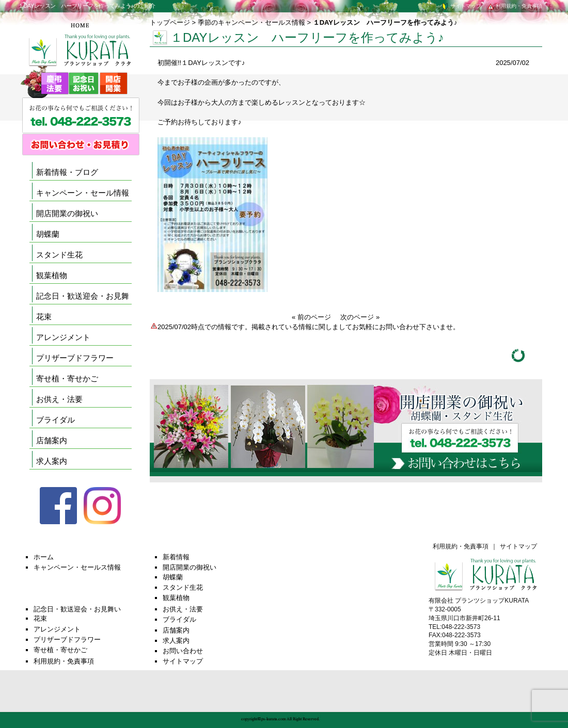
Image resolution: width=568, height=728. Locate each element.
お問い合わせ (183, 651)
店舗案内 (52, 440)
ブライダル (56, 420)
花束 (44, 317)
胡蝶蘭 (48, 234)
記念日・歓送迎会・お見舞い (77, 609)
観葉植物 (52, 275)
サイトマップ (461, 6)
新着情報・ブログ (67, 172)
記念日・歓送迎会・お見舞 (83, 296)
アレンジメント (63, 337)
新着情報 (176, 557)
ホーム (44, 557)
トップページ (170, 22)
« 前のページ (311, 317)
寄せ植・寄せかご (67, 378)
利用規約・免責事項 (514, 6)
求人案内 (52, 461)
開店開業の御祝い (67, 213)
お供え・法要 (59, 399)
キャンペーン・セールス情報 (77, 567)
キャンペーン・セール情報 (83, 193)
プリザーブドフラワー (75, 358)
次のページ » (360, 317)
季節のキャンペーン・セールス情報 (251, 22)
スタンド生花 (59, 255)
